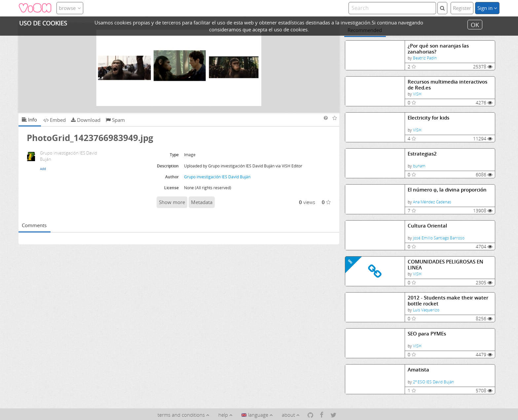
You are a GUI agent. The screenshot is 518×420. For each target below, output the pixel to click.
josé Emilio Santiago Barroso (439, 238)
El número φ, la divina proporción (447, 190)
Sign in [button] (487, 8)
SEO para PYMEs (427, 334)
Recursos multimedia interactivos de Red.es (447, 85)
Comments (34, 225)
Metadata (202, 202)
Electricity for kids (428, 118)
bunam (419, 166)
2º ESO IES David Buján (433, 382)
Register (462, 8)
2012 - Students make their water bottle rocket (448, 301)
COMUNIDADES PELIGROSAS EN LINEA (445, 265)
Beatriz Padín (425, 58)
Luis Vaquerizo (426, 310)
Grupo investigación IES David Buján (217, 177)
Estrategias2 (422, 154)
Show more (172, 202)
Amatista (418, 370)
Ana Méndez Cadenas (432, 202)
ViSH (417, 94)
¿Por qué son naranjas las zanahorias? (438, 49)
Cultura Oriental (427, 226)
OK (475, 24)
